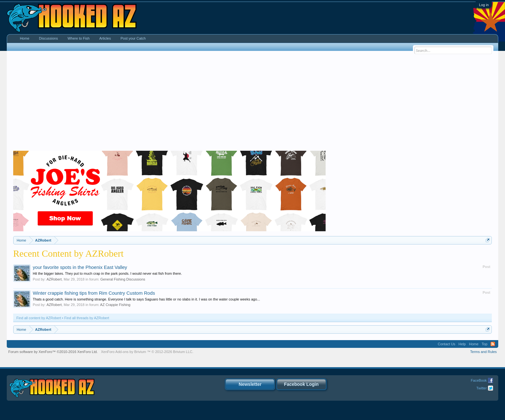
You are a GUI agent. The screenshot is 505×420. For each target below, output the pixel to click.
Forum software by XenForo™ (53, 352)
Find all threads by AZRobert (86, 318)
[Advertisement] (252, 102)
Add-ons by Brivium (147, 352)
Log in (484, 5)
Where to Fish (79, 38)
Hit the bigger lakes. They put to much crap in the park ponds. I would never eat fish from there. (107, 273)
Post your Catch (133, 38)
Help (462, 344)
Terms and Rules (484, 352)
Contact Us (446, 344)
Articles (105, 38)
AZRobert (54, 279)
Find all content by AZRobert (39, 318)
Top (485, 344)
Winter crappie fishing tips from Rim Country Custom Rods (94, 293)
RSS (493, 344)
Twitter (481, 388)
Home (25, 38)
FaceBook (479, 380)
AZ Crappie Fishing (115, 305)
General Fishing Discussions (123, 279)
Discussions (48, 38)
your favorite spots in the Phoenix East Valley (80, 267)
